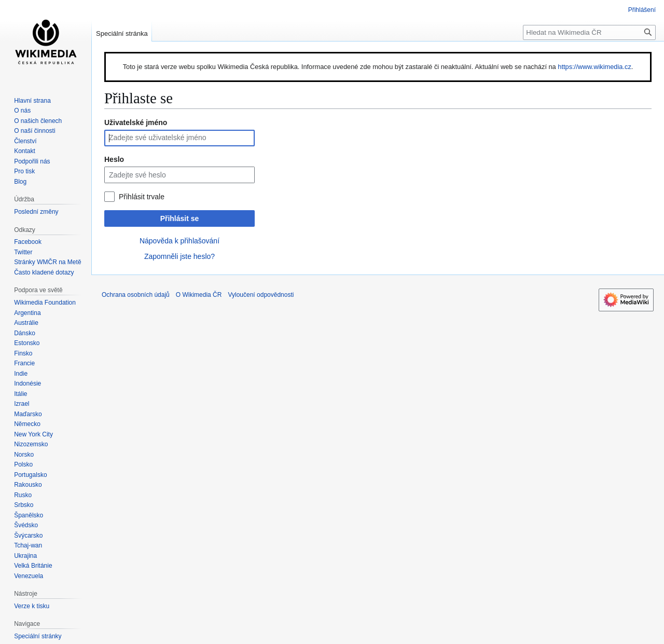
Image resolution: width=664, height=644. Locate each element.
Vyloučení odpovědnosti (261, 295)
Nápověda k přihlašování (179, 241)
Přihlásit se (180, 218)
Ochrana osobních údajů (136, 295)
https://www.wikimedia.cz (594, 67)
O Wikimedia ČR (199, 295)
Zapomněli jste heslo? (179, 256)
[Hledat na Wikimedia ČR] (589, 32)
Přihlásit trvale (142, 197)
